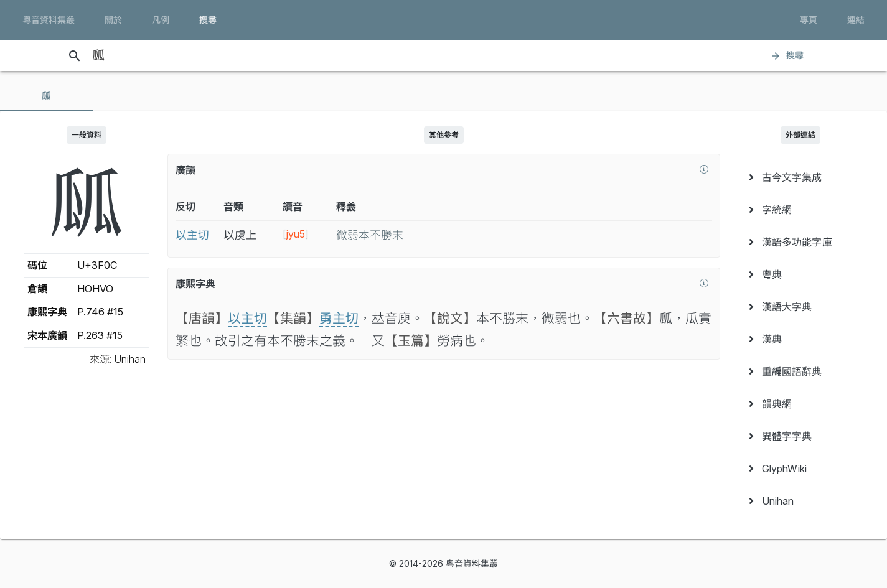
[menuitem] (801, 177)
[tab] (47, 96)
